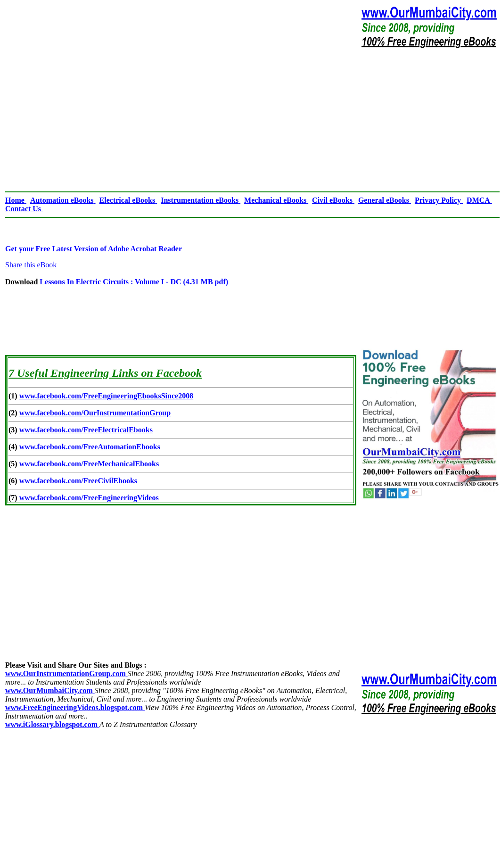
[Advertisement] (252, 120)
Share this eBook (31, 265)
